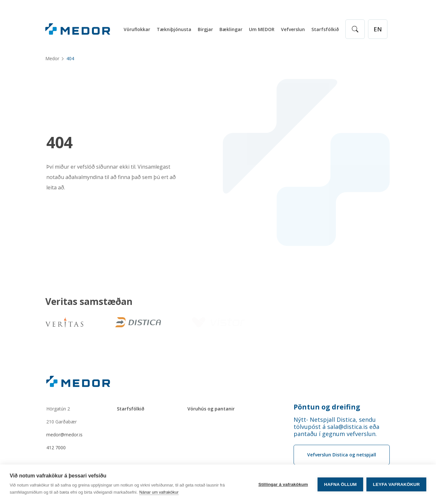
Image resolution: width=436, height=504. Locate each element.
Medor (52, 58)
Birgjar (205, 29)
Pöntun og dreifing (327, 407)
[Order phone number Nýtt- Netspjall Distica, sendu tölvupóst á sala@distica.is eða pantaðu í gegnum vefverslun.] (342, 427)
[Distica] (137, 322)
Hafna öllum (340, 484)
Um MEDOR (262, 29)
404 (59, 142)
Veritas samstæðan (89, 302)
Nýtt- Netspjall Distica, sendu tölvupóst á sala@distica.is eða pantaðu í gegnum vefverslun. (336, 427)
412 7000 (56, 448)
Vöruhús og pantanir (211, 409)
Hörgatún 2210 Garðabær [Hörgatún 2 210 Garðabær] (61, 415)
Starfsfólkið (325, 29)
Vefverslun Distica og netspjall (342, 455)
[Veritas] (64, 322)
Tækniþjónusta (174, 29)
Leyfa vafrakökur (396, 484)
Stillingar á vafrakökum (283, 484)
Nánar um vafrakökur (159, 492)
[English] (378, 29)
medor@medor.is (64, 435)
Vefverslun (293, 29)
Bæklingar (231, 29)
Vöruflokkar (137, 29)
